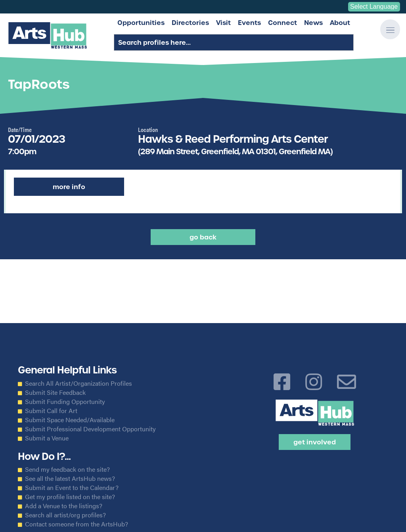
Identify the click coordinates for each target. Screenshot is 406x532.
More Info (69, 187)
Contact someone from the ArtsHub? (77, 524)
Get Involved (315, 442)
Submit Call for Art (51, 411)
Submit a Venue (47, 438)
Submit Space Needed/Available (70, 420)
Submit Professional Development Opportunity (90, 429)
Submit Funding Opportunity (65, 402)
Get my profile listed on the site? (70, 497)
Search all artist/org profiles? (65, 515)
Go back (203, 237)
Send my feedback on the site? (67, 469)
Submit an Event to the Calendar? (72, 488)
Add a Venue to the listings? (64, 506)
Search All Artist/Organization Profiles (79, 383)
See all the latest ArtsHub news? (70, 478)
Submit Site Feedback (55, 392)
